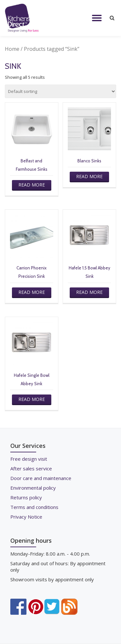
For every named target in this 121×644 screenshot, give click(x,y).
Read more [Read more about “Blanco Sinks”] (89, 176)
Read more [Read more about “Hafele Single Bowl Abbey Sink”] (32, 399)
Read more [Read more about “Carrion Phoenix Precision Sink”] (32, 292)
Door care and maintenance (41, 478)
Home (12, 49)
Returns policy (26, 497)
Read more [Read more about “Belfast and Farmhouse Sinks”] (32, 185)
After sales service (31, 468)
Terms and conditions (34, 507)
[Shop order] (60, 91)
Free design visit (29, 459)
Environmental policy (33, 488)
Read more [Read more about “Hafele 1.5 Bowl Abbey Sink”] (89, 292)
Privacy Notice (26, 517)
